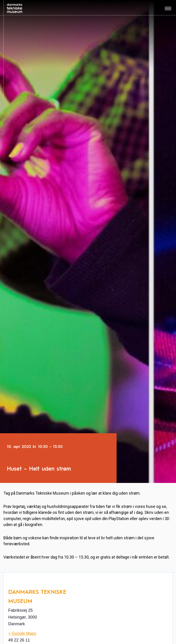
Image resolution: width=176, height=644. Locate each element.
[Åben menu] (168, 10)
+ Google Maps (22, 633)
